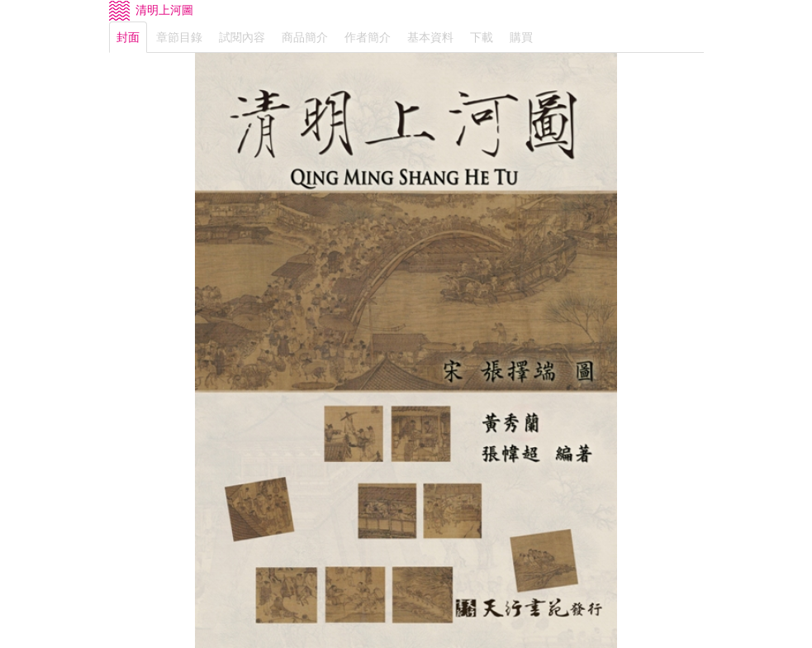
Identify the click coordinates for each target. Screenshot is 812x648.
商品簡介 (305, 37)
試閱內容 (242, 37)
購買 (521, 37)
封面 (128, 37)
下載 (482, 37)
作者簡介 (368, 37)
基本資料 (430, 37)
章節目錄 (179, 37)
